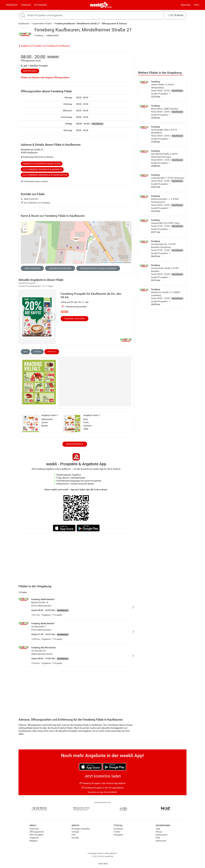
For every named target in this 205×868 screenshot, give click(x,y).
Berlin (110, 7)
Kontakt (75, 838)
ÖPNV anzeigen (32, 268)
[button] (128, 225)
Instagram (118, 835)
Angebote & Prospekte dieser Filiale (42, 164)
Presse (159, 832)
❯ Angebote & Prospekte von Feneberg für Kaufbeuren (44, 46)
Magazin (186, 5)
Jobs (158, 829)
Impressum (161, 841)
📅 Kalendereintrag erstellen (74, 307)
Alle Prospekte (37, 835)
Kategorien (41, 5)
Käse (25, 352)
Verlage (75, 832)
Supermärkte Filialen (42, 24)
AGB (158, 838)
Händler (26, 5)
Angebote (34, 838)
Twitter (117, 832)
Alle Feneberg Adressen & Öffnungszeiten (45, 175)
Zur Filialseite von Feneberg (35, 203)
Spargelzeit (52, 352)
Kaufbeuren (24, 24)
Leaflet (104, 262)
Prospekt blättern (75, 319)
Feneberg (39, 35)
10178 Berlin (176, 15)
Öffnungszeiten (37, 832)
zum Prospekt (30, 71)
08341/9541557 (30, 199)
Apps (196, 5)
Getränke (37, 352)
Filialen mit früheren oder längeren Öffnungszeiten (45, 78)
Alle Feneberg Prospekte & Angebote (42, 169)
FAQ (74, 835)
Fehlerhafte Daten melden (34, 181)
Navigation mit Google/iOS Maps (98, 268)
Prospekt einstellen (81, 829)
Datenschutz (162, 835)
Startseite (34, 829)
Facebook (118, 829)
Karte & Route (53, 216)
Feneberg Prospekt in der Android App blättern (102, 783)
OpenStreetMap (116, 262)
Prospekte (12, 5)
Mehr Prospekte (75, 444)
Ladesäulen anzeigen (60, 268)
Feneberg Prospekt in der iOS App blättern (103, 788)
